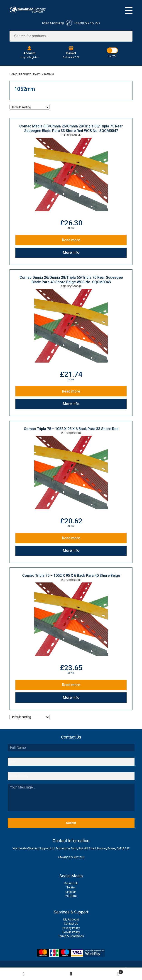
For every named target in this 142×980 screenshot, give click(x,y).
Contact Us (71, 924)
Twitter (71, 887)
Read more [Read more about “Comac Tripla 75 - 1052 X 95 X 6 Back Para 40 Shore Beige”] (71, 685)
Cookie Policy (71, 932)
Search (71, 974)
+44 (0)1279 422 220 (71, 857)
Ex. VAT (113, 56)
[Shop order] (29, 107)
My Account (71, 919)
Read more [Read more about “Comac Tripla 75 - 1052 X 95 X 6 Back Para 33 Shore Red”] (71, 538)
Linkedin (71, 892)
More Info (71, 252)
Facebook (71, 883)
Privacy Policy (71, 928)
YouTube (71, 896)
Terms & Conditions (71, 936)
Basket (109, 971)
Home (13, 74)
